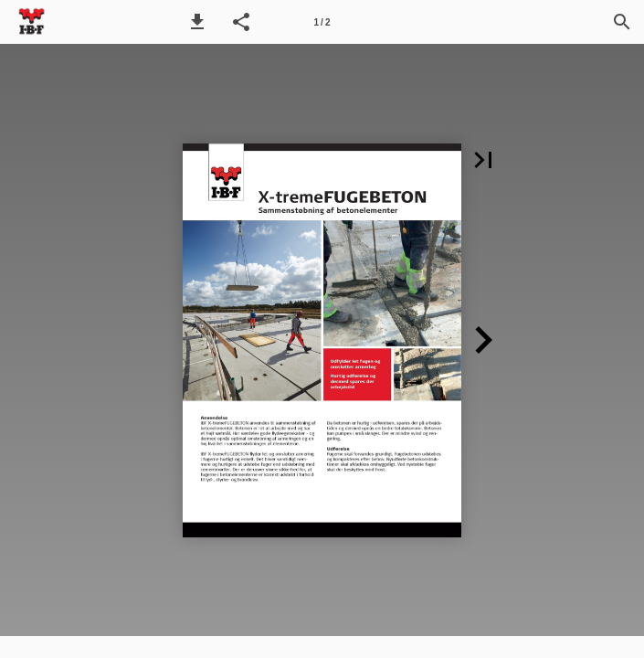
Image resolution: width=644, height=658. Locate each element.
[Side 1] (322, 22)
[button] (197, 22)
